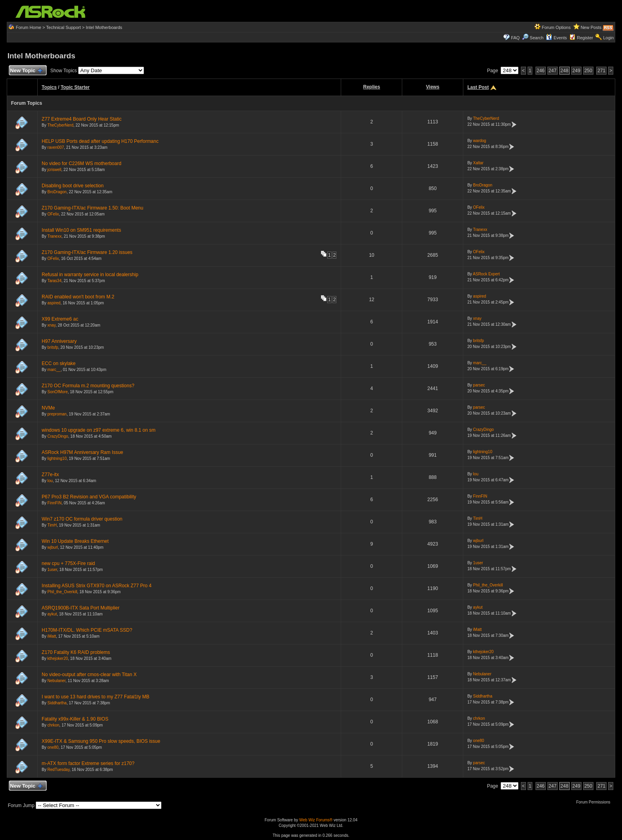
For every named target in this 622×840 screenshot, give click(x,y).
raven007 (56, 147)
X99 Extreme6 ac (60, 319)
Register (585, 38)
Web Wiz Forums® (316, 820)
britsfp (53, 347)
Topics (49, 87)
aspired (54, 303)
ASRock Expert (486, 274)
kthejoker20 (58, 658)
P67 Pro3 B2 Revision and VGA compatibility (89, 497)
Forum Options (556, 27)
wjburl (53, 547)
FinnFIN (55, 503)
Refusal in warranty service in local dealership (90, 275)
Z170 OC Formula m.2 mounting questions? (88, 386)
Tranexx (54, 236)
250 (588, 71)
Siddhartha (57, 703)
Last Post (478, 87)
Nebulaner (57, 681)
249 (576, 71)
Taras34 (54, 281)
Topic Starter (75, 87)
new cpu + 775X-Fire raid (68, 563)
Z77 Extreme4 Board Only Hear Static (82, 119)
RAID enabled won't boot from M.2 (78, 297)
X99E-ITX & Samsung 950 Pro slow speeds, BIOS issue (101, 741)
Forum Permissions (595, 802)
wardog (480, 141)
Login (608, 38)
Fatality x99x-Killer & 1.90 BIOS (75, 719)
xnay (52, 325)
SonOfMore (58, 392)
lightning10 (57, 458)
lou (50, 481)
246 (541, 71)
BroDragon (57, 192)
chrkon (54, 725)
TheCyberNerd (60, 125)
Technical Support (63, 27)
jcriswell (55, 170)
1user (52, 570)
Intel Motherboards (104, 27)
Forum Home (29, 27)
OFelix (53, 214)
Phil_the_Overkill (62, 592)
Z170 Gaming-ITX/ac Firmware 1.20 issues (87, 252)
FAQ (515, 38)
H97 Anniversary (59, 341)
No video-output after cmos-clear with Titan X (89, 675)
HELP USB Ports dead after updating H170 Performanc (100, 141)
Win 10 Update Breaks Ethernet (75, 541)
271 (601, 71)
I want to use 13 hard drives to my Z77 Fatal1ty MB (95, 697)
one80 (53, 747)
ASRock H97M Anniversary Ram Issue (82, 452)
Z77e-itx (50, 475)
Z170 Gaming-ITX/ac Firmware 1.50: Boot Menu (92, 208)
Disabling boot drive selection (73, 186)
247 (553, 71)
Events (556, 38)
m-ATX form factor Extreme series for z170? (88, 763)
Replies (372, 87)
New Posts (591, 27)
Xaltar (478, 163)
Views (433, 87)
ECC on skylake (59, 363)
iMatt (52, 636)
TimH (52, 525)
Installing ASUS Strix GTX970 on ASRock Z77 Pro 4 (97, 586)
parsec (479, 385)
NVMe (48, 408)
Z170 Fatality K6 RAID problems (76, 652)
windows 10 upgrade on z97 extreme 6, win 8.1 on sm (99, 430)
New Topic (26, 71)
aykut (52, 614)
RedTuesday (59, 770)
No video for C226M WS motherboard (82, 163)
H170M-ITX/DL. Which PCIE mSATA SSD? (87, 630)
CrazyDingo (58, 436)
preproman (57, 414)
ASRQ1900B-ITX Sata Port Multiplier (81, 608)
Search (537, 38)
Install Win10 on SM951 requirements (81, 230)
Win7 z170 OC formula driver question (82, 519)
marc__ (54, 370)
